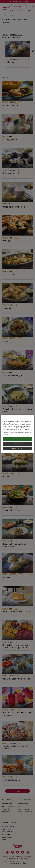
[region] (17, 434)
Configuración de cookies (17, 448)
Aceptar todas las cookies (18, 439)
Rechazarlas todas (18, 444)
